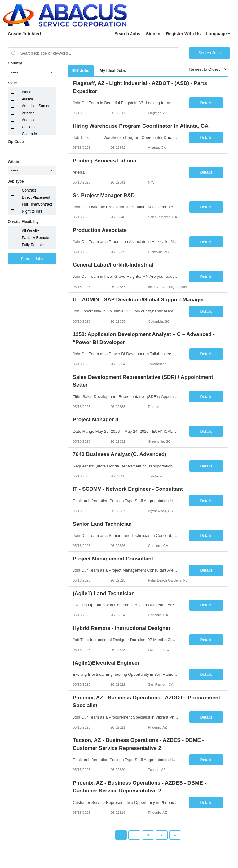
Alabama (29, 92)
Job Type (16, 181)
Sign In (153, 34)
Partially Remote (36, 238)
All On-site (31, 231)
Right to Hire (32, 211)
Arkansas (30, 120)
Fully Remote (33, 245)
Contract (29, 190)
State (12, 83)
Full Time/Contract (37, 204)
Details (206, 103)
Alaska (28, 99)
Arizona (28, 113)
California (30, 127)
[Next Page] (175, 835)
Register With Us (183, 34)
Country (15, 63)
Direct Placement (36, 197)
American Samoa (36, 106)
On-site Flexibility (23, 222)
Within (13, 162)
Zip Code (16, 142)
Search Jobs (127, 34)
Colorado (30, 134)
